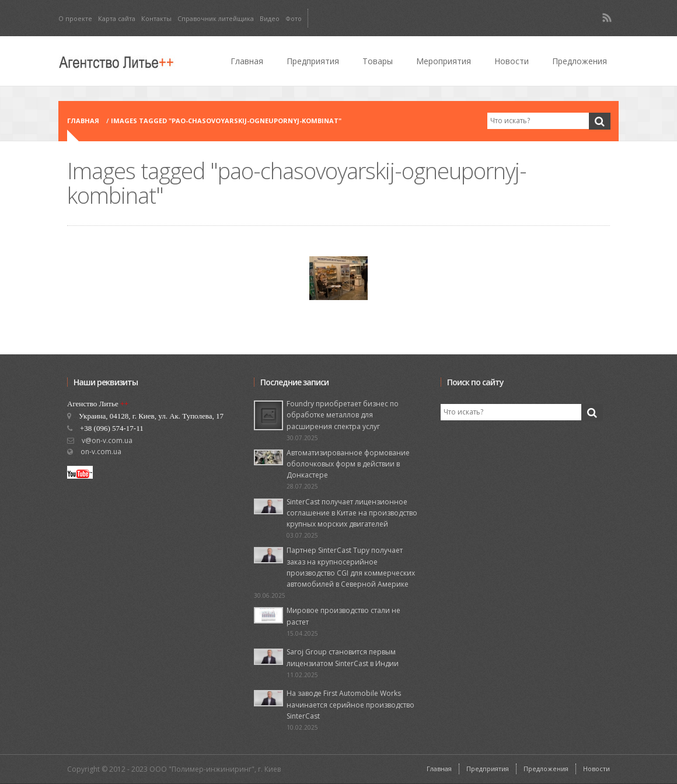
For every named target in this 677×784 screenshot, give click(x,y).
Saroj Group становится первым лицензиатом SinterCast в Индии (343, 657)
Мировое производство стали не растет (343, 616)
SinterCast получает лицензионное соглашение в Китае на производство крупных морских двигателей (352, 513)
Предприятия (313, 61)
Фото (294, 18)
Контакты (156, 18)
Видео (270, 18)
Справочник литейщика (216, 18)
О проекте (75, 18)
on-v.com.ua (101, 452)
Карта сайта (117, 18)
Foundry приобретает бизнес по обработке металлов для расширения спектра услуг (343, 415)
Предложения (580, 61)
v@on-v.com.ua (107, 440)
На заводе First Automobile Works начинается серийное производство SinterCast (350, 704)
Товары (378, 61)
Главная (247, 61)
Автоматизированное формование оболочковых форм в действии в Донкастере (348, 464)
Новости (512, 61)
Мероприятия (444, 61)
